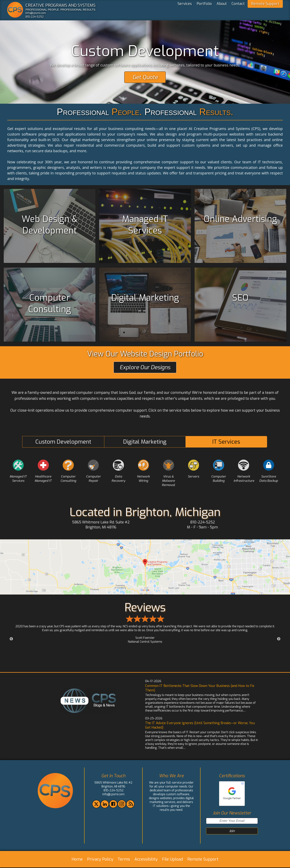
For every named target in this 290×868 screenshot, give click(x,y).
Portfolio (204, 12)
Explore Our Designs (145, 367)
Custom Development (63, 442)
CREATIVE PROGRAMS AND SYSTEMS (60, 5)
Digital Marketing (145, 442)
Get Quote (145, 77)
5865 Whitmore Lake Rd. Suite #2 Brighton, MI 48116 (101, 525)
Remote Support (265, 12)
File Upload (172, 860)
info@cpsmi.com (36, 13)
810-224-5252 (35, 17)
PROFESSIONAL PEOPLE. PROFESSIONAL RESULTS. (61, 10)
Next (279, 640)
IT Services (226, 442)
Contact (238, 12)
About (222, 12)
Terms (124, 860)
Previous (11, 640)
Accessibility (146, 860)
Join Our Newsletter (232, 814)
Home (77, 860)
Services (185, 12)
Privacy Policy (100, 860)
